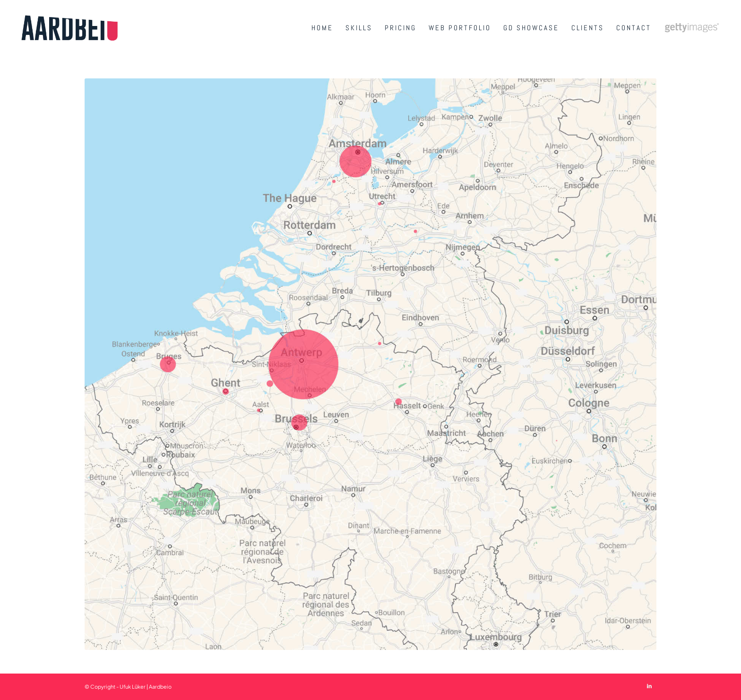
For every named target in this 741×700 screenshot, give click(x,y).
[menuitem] (322, 28)
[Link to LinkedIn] (649, 686)
